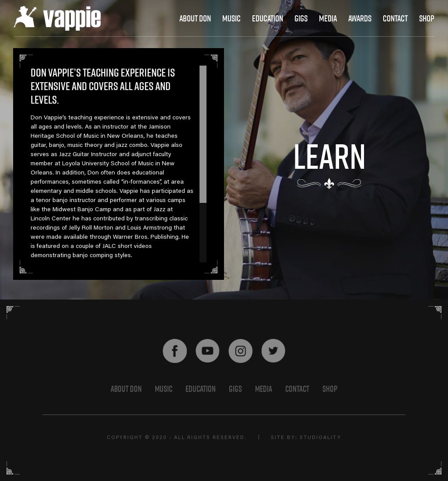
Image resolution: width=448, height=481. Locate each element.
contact (395, 18)
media (328, 18)
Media (264, 389)
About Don (195, 18)
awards (360, 18)
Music (231, 18)
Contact (297, 389)
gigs (301, 18)
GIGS (235, 389)
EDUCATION (201, 389)
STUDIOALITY (320, 438)
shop (427, 18)
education (268, 18)
